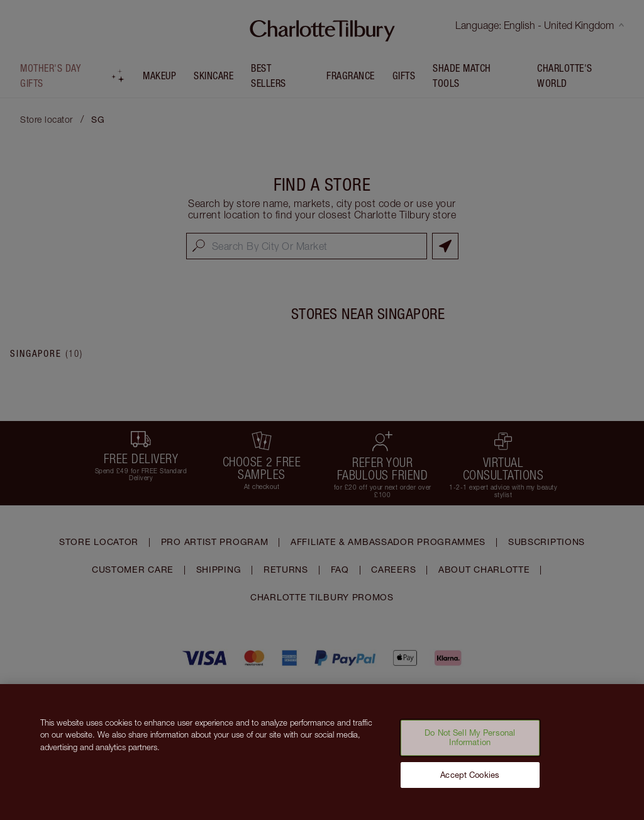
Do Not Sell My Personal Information (470, 746)
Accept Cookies (470, 783)
